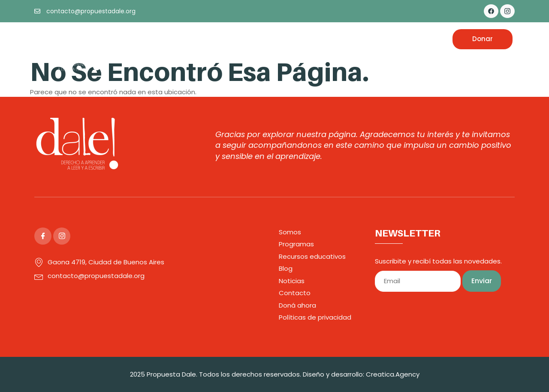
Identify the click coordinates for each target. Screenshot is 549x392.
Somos (195, 39)
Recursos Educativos (300, 39)
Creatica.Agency (393, 374)
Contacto (422, 39)
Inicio (165, 39)
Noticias (383, 39)
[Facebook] (491, 11)
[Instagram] (507, 11)
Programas (236, 39)
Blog (352, 39)
